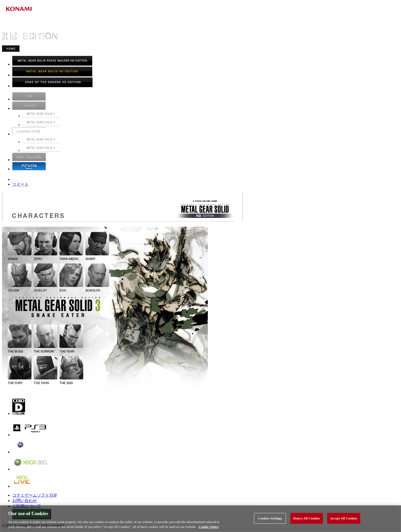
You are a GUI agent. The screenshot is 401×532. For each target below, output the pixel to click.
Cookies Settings (270, 518)
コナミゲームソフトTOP (35, 495)
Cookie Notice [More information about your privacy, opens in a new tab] (209, 527)
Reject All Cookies (306, 518)
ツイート (20, 184)
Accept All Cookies (344, 518)
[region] (200, 519)
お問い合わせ (25, 501)
